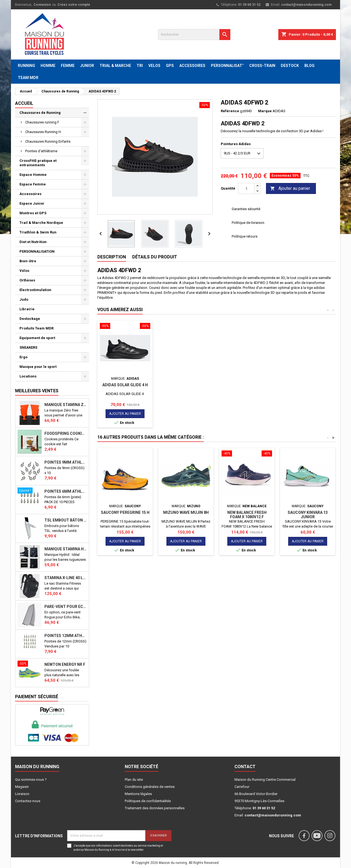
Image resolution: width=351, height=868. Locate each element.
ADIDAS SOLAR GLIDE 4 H (125, 385)
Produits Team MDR (36, 328)
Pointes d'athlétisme (41, 151)
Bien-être (28, 261)
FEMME (68, 66)
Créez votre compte (74, 5)
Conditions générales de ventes (150, 787)
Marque (265, 111)
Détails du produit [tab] (155, 257)
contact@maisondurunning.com (306, 5)
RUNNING (26, 66)
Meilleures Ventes (37, 391)
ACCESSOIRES (192, 66)
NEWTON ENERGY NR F (65, 664)
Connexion (42, 5)
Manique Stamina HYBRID (66, 549)
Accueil (24, 103)
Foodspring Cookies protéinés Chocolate (66, 433)
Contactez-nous (28, 801)
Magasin (22, 787)
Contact (245, 767)
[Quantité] (246, 188)
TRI (140, 66)
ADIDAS (279, 111)
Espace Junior (32, 203)
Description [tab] (112, 257)
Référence (230, 111)
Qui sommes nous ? (31, 780)
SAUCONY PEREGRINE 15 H (125, 512)
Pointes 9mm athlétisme (66, 462)
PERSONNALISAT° (227, 66)
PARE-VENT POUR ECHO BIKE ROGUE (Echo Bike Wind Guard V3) (66, 607)
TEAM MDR (28, 78)
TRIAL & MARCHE (115, 66)
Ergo (23, 357)
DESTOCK (290, 66)
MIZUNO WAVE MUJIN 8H (186, 512)
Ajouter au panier (290, 189)
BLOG (309, 66)
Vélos (24, 271)
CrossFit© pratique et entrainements (38, 163)
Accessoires (30, 194)
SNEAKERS (28, 347)
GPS (170, 66)
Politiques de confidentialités (148, 801)
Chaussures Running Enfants (48, 141)
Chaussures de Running (40, 113)
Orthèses (27, 280)
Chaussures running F (42, 122)
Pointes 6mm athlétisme (66, 491)
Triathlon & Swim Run (38, 232)
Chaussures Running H (43, 132)
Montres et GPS (33, 213)
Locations (28, 376)
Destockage (30, 319)
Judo (24, 299)
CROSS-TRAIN (262, 66)
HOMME (48, 66)
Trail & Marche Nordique (41, 223)
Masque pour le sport (38, 367)
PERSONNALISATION (37, 251)
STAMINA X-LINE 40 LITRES (66, 578)
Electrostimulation (35, 290)
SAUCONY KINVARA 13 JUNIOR (308, 515)
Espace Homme (33, 175)
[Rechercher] (194, 35)
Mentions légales (138, 794)
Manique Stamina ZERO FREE (66, 405)
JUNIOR (87, 66)
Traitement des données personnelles (155, 808)
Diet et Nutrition (33, 242)
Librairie (27, 309)
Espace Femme (33, 184)
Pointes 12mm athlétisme (66, 636)
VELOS (154, 66)
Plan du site (134, 780)
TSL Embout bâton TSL (66, 520)
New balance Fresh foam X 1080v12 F (247, 515)
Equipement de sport (37, 338)
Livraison (22, 794)
